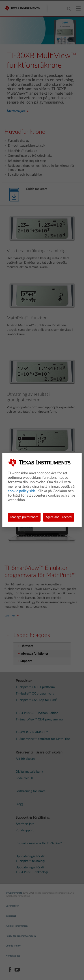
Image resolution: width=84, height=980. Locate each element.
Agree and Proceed (59, 517)
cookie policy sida (22, 491)
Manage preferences (24, 517)
